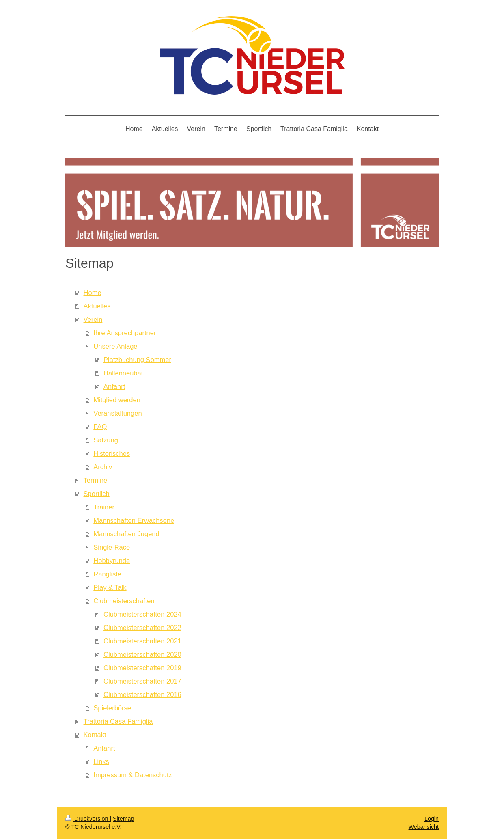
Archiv (103, 467)
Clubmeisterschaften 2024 (142, 614)
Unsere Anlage (115, 346)
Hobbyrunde (112, 561)
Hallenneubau (124, 373)
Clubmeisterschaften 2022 (142, 628)
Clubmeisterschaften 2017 (142, 681)
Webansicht (424, 827)
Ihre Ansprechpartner (125, 333)
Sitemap (123, 819)
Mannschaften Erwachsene (134, 520)
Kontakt (95, 735)
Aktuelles (97, 306)
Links (101, 761)
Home (93, 293)
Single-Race (112, 547)
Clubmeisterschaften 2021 (142, 641)
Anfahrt (114, 386)
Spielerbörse (112, 708)
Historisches (112, 453)
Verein (93, 319)
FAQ (100, 427)
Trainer (104, 507)
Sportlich (97, 494)
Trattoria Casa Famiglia (118, 721)
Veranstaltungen (117, 413)
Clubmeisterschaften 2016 (142, 694)
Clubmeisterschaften (124, 601)
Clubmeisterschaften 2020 (142, 654)
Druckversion (87, 819)
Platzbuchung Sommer (137, 360)
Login (432, 819)
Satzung (106, 440)
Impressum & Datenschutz (133, 775)
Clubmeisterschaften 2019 (142, 668)
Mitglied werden (117, 400)
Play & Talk (110, 587)
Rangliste (107, 574)
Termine (96, 480)
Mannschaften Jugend (126, 534)
